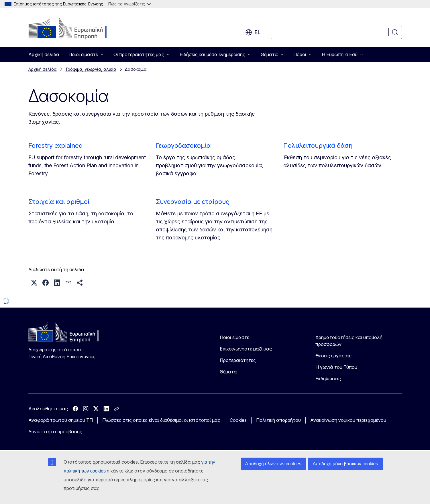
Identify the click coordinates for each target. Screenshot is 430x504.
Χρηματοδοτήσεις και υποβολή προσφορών (349, 341)
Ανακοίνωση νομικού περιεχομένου (348, 420)
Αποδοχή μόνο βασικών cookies (345, 464)
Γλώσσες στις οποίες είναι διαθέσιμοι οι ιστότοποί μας (161, 420)
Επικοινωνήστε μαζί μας (246, 349)
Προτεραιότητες (238, 360)
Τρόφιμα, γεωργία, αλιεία (91, 69)
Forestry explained (55, 145)
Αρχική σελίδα (44, 54)
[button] (34, 283)
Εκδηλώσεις (328, 379)
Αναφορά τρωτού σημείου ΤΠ (61, 420)
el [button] (253, 32)
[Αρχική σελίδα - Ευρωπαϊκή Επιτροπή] (75, 29)
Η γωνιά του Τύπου (336, 367)
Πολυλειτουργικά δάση (318, 145)
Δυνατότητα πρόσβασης (55, 432)
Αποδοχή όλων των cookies (273, 464)
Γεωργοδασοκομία (183, 145)
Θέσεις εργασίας (333, 356)
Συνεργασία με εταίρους (193, 202)
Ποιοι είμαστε (234, 337)
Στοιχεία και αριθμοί (59, 202)
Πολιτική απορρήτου (278, 420)
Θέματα (228, 372)
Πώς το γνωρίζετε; (129, 4)
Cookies (238, 420)
